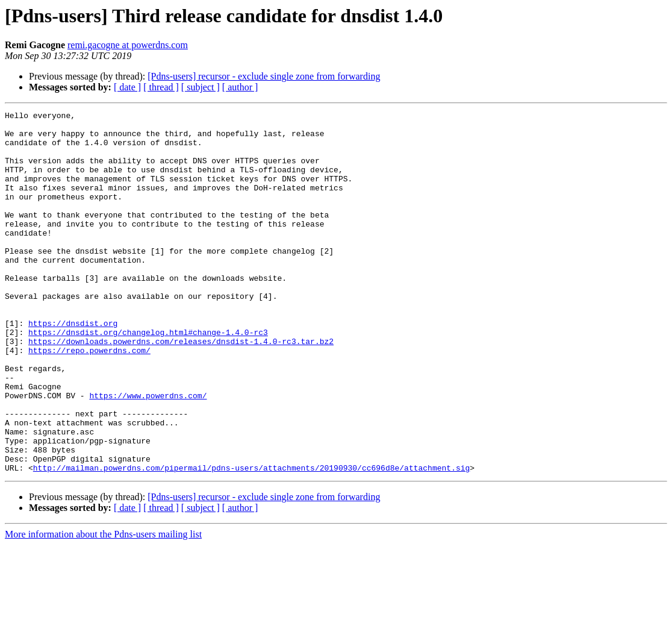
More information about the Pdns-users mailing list (103, 606)
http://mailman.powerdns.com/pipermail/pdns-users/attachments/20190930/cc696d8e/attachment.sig (251, 540)
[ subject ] (201, 87)
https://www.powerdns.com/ (148, 453)
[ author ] (240, 87)
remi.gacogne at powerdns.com (128, 45)
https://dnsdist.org (73, 366)
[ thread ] (161, 87)
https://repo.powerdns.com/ (89, 399)
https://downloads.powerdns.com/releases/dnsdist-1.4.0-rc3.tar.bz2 (181, 388)
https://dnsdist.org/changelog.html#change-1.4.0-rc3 (148, 377)
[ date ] (127, 87)
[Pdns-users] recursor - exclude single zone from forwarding (264, 76)
